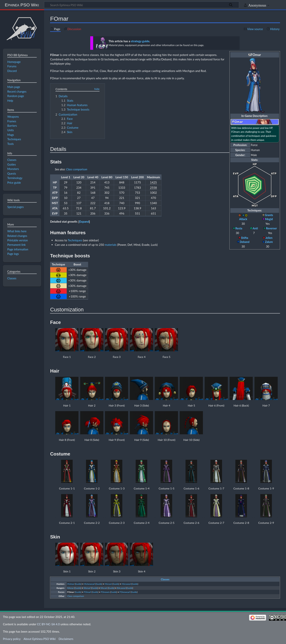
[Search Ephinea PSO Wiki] (142, 5)
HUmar (71, 584)
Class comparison (77, 169)
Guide (78, 584)
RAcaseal (121, 588)
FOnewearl (125, 592)
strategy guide (140, 41)
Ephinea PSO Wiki (22, 5)
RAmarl (87, 588)
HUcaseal (126, 584)
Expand (84, 221)
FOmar (55, 55)
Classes (165, 579)
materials (111, 245)
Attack (243, 219)
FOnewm (105, 592)
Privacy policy (12, 639)
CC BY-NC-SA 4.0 (48, 624)
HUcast (108, 584)
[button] (84, 221)
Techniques (75, 240)
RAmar (71, 588)
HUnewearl (90, 584)
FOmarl (87, 592)
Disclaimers (66, 639)
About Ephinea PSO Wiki (40, 639)
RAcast (104, 588)
